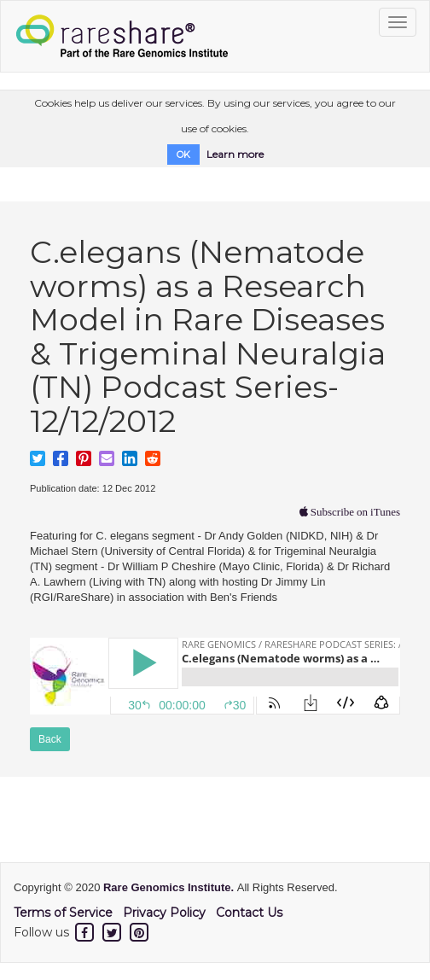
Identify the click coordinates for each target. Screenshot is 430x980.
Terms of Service (63, 913)
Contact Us (249, 913)
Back (50, 739)
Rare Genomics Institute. (170, 887)
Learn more (235, 154)
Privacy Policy (164, 913)
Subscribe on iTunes (354, 512)
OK (183, 155)
